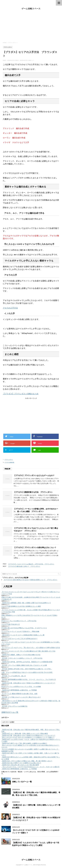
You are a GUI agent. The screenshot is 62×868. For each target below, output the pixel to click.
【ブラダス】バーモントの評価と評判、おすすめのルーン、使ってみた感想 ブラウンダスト (36, 510)
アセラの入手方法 (10, 308)
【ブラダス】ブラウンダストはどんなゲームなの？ (34, 475)
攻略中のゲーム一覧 (10, 712)
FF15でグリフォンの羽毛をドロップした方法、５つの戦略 (21, 687)
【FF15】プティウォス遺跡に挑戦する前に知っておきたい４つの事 (24, 665)
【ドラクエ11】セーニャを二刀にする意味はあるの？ (19, 639)
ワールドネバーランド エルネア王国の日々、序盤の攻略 (20, 631)
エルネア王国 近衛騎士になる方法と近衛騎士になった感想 (21, 606)
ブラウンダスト (9, 460)
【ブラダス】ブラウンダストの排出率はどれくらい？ (35, 548)
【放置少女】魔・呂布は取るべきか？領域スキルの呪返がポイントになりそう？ (28, 683)
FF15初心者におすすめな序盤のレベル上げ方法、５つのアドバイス (24, 628)
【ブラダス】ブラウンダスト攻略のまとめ (21, 394)
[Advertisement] (31, 26)
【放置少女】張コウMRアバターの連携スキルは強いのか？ (21, 763)
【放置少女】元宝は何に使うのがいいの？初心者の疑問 (20, 765)
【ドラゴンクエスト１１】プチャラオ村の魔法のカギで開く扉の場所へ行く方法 (28, 651)
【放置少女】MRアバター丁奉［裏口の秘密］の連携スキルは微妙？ (24, 743)
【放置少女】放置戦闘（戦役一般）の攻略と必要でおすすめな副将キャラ (26, 603)
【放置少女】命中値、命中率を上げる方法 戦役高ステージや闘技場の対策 (27, 662)
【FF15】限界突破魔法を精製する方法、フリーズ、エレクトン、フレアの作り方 (29, 679)
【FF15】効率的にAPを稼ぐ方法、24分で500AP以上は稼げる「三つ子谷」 (27, 669)
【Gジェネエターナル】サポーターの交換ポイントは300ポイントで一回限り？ (28, 737)
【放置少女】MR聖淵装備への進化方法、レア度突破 (19, 690)
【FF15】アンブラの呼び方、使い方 (14, 676)
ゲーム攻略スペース (31, 9)
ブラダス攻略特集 (9, 462)
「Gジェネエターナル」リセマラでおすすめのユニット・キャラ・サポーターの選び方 (30, 767)
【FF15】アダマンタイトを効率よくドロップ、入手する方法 (22, 658)
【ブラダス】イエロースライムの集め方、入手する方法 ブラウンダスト (31, 564)
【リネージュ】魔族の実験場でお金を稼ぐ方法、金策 (19, 694)
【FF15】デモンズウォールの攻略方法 (14, 706)
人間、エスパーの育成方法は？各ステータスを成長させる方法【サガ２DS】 (27, 672)
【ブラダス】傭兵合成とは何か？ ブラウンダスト (24, 566)
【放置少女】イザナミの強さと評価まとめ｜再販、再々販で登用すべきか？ (27, 761)
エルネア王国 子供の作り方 (11, 624)
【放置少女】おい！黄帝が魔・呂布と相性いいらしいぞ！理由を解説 (25, 734)
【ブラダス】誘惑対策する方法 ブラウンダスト (33, 492)
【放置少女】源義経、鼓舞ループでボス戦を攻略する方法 (21, 655)
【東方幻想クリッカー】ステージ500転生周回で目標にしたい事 (23, 635)
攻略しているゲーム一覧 (22, 782)
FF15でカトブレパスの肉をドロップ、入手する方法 (19, 621)
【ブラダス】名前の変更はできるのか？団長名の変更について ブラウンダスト (30, 580)
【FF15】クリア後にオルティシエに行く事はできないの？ (21, 697)
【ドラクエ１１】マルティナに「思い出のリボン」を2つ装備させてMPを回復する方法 (31, 648)
